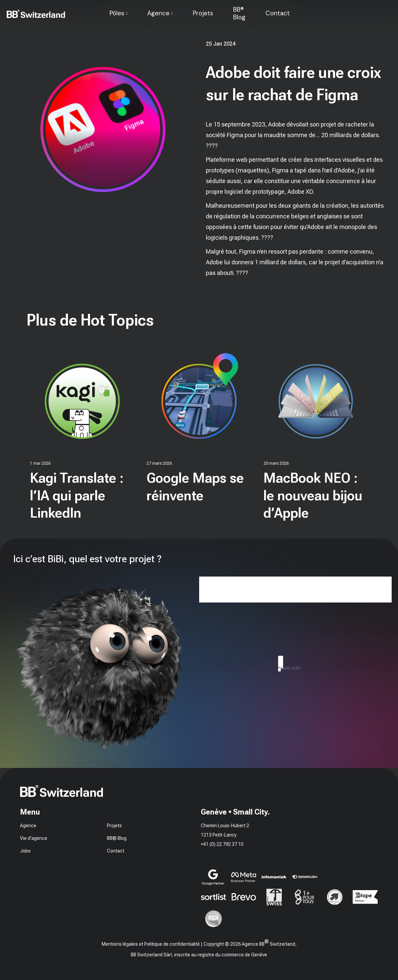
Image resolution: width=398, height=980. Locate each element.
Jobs (25, 851)
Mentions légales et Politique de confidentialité (151, 944)
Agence (158, 13)
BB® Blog (239, 13)
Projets (203, 13)
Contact (278, 13)
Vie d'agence (34, 838)
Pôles (117, 13)
